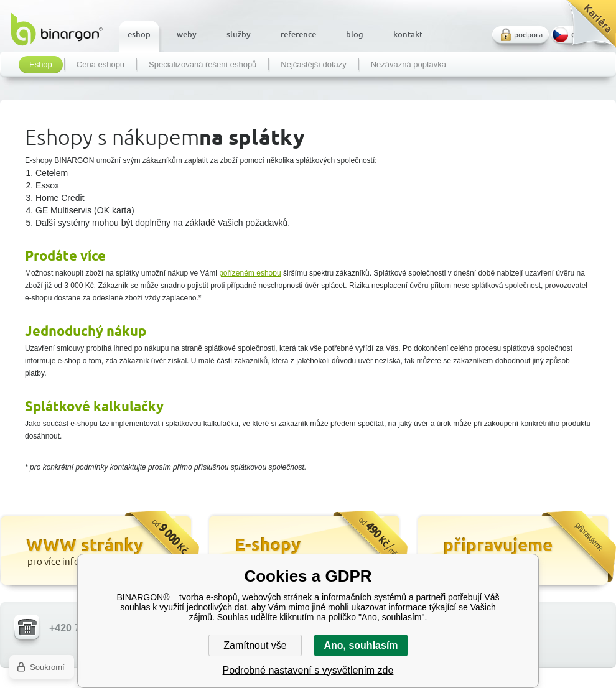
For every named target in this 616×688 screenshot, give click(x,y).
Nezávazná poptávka (408, 65)
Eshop (41, 65)
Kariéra (587, 28)
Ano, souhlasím (361, 645)
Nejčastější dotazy (313, 65)
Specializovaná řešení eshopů (203, 65)
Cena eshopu (100, 65)
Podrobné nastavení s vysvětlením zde (308, 670)
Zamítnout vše (255, 645)
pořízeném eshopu (250, 273)
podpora (528, 35)
